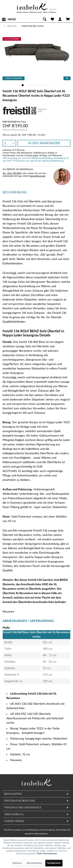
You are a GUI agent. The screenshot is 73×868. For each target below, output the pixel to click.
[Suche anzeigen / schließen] (45, 19)
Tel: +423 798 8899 (12, 173)
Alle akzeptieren (34, 863)
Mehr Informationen (47, 854)
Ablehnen (17, 863)
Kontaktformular (37, 176)
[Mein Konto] (60, 19)
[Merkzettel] (52, 19)
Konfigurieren (54, 863)
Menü (9, 19)
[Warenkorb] (68, 19)
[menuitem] (9, 19)
